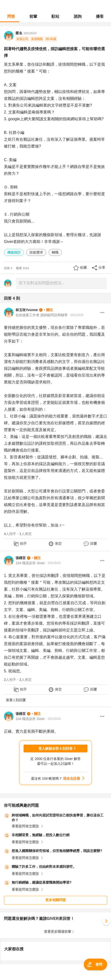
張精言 (21, 558)
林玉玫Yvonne (27, 310)
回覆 (94, 544)
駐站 (55, 16)
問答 (11, 16)
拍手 (23, 544)
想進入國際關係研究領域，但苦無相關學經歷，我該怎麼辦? (57, 851)
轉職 (55, 252)
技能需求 (36, 252)
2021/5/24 (30, 33)
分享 (102, 268)
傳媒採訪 (14, 252)
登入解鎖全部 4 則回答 (56, 749)
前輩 (33, 16)
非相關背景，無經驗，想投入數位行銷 (41, 835)
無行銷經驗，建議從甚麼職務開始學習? (42, 882)
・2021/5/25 (75, 315)
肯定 (58, 544)
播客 (100, 16)
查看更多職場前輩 (58, 932)
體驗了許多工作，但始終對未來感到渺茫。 (44, 867)
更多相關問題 (56, 900)
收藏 (83, 268)
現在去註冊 (72, 778)
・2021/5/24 (53, 563)
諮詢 (78, 16)
